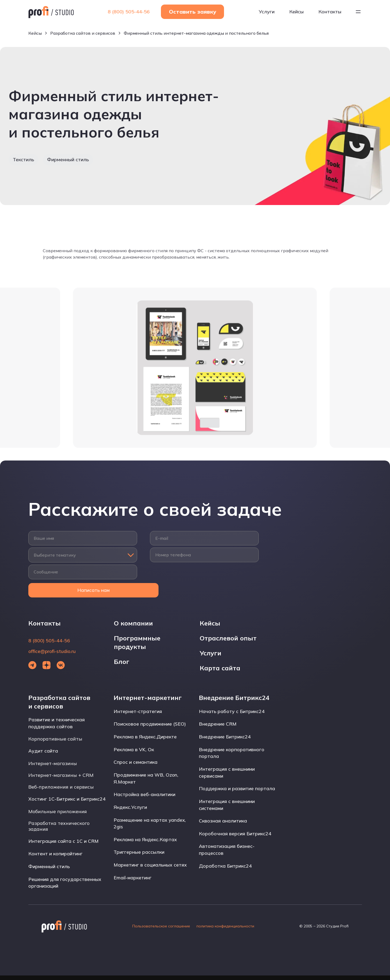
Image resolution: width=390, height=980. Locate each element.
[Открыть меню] (358, 12)
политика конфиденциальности (225, 931)
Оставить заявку (193, 12)
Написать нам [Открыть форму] (83, 591)
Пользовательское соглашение (161, 931)
